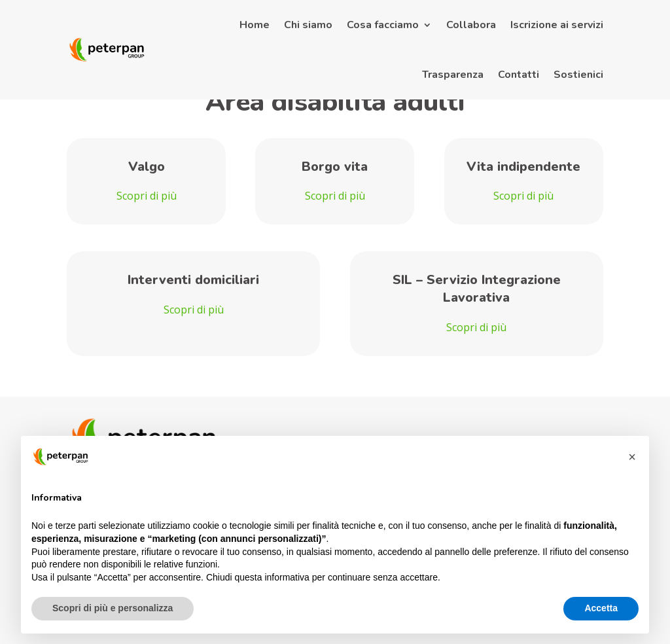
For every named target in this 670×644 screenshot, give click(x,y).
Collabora (471, 25)
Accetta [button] (601, 608)
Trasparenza (453, 75)
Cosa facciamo (383, 25)
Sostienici (578, 75)
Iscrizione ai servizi (557, 25)
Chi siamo (308, 25)
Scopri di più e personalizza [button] (113, 608)
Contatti (519, 75)
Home (255, 25)
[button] (632, 457)
